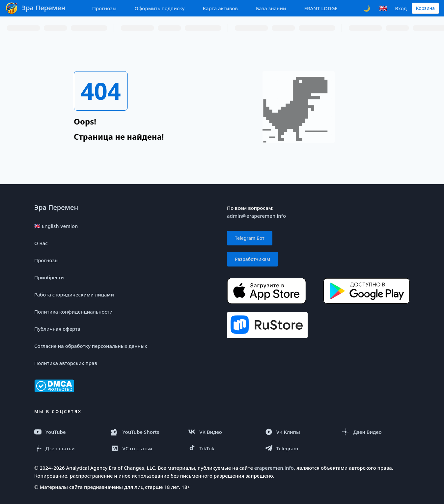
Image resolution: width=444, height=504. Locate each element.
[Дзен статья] (68, 448)
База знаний (271, 8)
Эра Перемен (56, 207)
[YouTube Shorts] (145, 432)
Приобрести (49, 277)
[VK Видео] (222, 432)
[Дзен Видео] (376, 432)
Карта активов (220, 8)
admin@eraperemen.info (256, 216)
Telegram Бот (250, 238)
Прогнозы (104, 8)
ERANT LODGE (321, 8)
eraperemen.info (274, 468)
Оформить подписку (159, 8)
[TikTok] (222, 448)
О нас (41, 243)
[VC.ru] (145, 448)
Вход (401, 8)
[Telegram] (299, 448)
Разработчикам (252, 259)
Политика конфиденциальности (73, 312)
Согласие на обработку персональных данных (91, 346)
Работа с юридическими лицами (74, 294)
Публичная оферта (57, 329)
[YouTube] (68, 432)
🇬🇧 (383, 8)
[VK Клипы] (299, 432)
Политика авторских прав (66, 363)
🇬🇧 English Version (56, 226)
